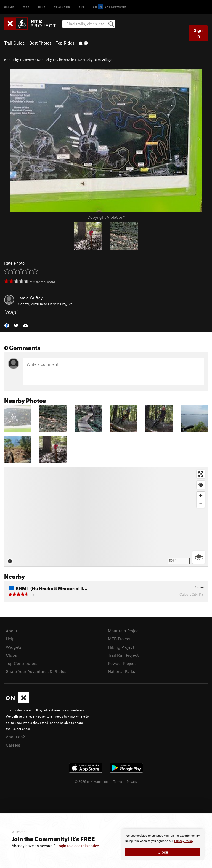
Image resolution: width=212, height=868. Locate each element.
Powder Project (122, 663)
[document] (163, 845)
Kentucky (11, 60)
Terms (118, 781)
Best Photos (40, 43)
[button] (7, 325)
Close (163, 852)
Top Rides (65, 43)
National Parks (121, 671)
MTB (26, 7)
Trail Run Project (123, 655)
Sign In (198, 33)
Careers (13, 745)
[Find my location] (201, 485)
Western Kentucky (37, 60)
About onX (16, 737)
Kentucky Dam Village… (96, 60)
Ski (82, 7)
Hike (42, 7)
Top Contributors (22, 663)
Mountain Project (124, 631)
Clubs (11, 655)
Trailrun (62, 7)
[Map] (106, 517)
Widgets (14, 647)
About (11, 631)
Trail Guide (14, 43)
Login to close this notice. (78, 846)
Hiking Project (121, 647)
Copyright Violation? (106, 217)
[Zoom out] (201, 504)
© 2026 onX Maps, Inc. (92, 781)
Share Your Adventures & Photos (36, 671)
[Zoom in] (201, 496)
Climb (9, 7)
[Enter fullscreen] (201, 474)
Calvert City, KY (60, 304)
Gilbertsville (65, 60)
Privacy (132, 781)
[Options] (199, 557)
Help (10, 639)
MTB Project (119, 639)
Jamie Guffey (30, 298)
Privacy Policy (184, 841)
